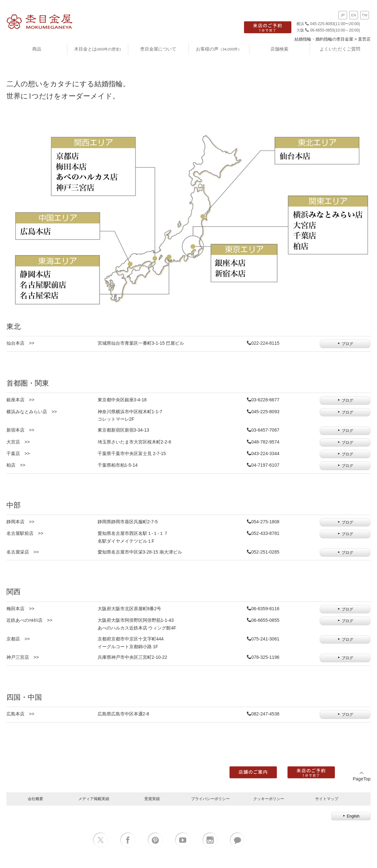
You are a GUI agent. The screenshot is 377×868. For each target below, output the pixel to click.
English (351, 816)
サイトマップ (327, 799)
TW (365, 15)
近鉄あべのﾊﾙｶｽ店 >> (29, 620)
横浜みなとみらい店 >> (32, 412)
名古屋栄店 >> (23, 552)
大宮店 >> (18, 442)
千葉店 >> (18, 453)
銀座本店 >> (20, 400)
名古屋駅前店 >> (25, 533)
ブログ (345, 344)
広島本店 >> (20, 714)
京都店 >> (18, 639)
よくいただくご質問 (340, 49)
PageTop (362, 776)
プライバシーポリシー (210, 799)
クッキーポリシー (269, 799)
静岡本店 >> (20, 522)
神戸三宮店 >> (23, 657)
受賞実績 (152, 799)
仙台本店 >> (20, 343)
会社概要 (35, 799)
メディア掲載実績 (94, 799)
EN (354, 15)
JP (343, 15)
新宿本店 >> (20, 430)
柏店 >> (16, 465)
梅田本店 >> (20, 609)
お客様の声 (219, 49)
